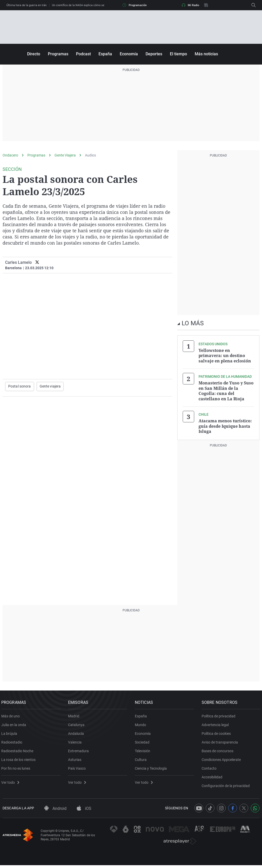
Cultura (142, 760)
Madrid (75, 717)
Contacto (210, 769)
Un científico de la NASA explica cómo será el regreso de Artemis (94, 5)
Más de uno (12, 717)
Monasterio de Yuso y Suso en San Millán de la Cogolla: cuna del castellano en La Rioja (226, 390)
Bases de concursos (219, 752)
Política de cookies (217, 734)
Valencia (76, 743)
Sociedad (143, 743)
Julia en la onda (15, 726)
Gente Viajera (65, 155)
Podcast (83, 54)
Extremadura (80, 752)
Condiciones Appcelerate (222, 760)
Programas (58, 54)
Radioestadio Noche (19, 752)
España (105, 54)
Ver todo (12, 783)
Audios (90, 155)
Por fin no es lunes (17, 769)
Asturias (76, 760)
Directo (34, 54)
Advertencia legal (216, 726)
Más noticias (206, 54)
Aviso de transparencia (221, 743)
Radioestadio (13, 743)
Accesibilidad (213, 778)
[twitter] (37, 262)
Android (55, 812)
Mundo (142, 726)
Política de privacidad (220, 717)
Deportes (154, 54)
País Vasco (78, 769)
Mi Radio (190, 5)
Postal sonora (20, 386)
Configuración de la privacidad (227, 787)
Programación (135, 5)
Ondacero (10, 155)
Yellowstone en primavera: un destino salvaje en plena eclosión (225, 355)
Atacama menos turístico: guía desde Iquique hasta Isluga (225, 425)
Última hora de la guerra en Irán (26, 5)
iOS (84, 812)
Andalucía (77, 734)
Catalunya (78, 726)
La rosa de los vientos (20, 760)
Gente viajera (50, 386)
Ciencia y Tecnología (152, 769)
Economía (129, 54)
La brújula (10, 734)
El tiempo (178, 54)
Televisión (144, 752)
